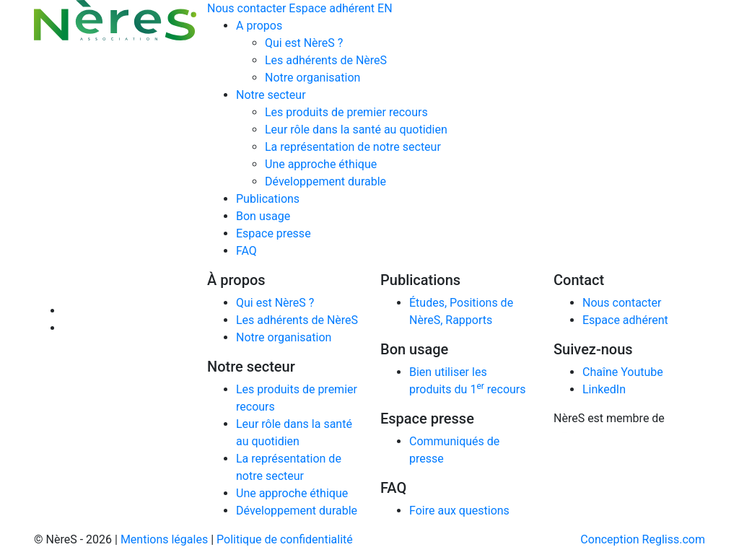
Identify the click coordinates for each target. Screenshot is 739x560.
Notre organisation (312, 78)
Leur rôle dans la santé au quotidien (356, 130)
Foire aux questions (459, 511)
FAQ (246, 251)
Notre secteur (271, 95)
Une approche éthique (321, 164)
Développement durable (325, 181)
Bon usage (263, 216)
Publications (268, 199)
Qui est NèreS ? (304, 43)
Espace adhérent (332, 8)
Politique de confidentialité (285, 539)
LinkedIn (604, 389)
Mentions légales (164, 539)
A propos (259, 26)
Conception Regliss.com (643, 539)
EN (385, 8)
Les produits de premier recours (346, 112)
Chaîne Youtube (623, 372)
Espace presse (274, 233)
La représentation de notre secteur (353, 147)
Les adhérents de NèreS (326, 60)
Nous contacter (246, 8)
